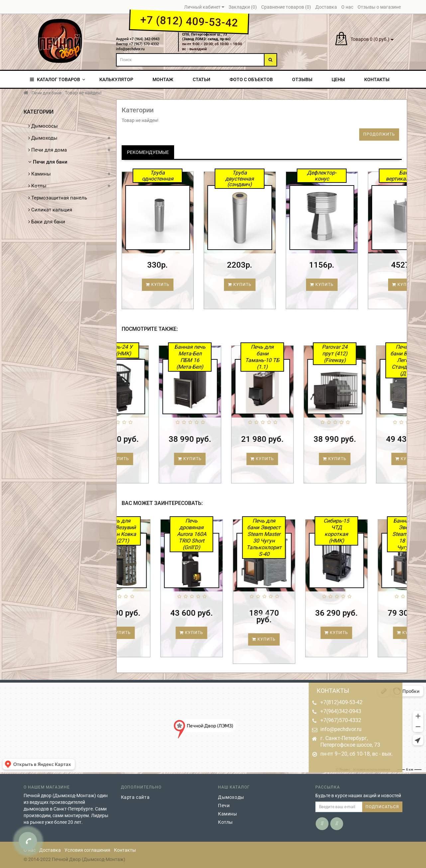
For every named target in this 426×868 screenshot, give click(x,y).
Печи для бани (47, 93)
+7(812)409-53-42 (341, 702)
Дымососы (43, 126)
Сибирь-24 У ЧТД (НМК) (143, 350)
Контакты (377, 79)
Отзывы (302, 79)
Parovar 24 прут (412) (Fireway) (361, 354)
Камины (40, 174)
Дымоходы (43, 138)
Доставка (50, 850)
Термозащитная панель (58, 198)
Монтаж (163, 79)
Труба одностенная (158, 176)
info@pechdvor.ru (341, 729)
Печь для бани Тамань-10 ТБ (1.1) (288, 357)
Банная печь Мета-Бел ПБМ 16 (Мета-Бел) (216, 357)
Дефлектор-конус (322, 176)
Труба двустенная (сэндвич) (240, 179)
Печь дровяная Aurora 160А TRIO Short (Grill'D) (217, 534)
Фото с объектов (251, 79)
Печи (224, 806)
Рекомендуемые (148, 152)
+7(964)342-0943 (341, 711)
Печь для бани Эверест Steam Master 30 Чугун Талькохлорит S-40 (290, 537)
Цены (338, 79)
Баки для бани (47, 222)
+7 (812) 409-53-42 (189, 21)
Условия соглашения (87, 850)
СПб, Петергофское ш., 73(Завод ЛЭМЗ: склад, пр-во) (206, 37)
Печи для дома (48, 150)
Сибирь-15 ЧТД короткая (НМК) (362, 531)
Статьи (202, 79)
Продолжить (379, 134)
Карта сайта (135, 797)
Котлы (37, 186)
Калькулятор (116, 79)
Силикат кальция (50, 210)
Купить (158, 285)
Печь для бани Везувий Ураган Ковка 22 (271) (145, 531)
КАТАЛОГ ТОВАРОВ (57, 79)
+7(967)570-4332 (341, 720)
